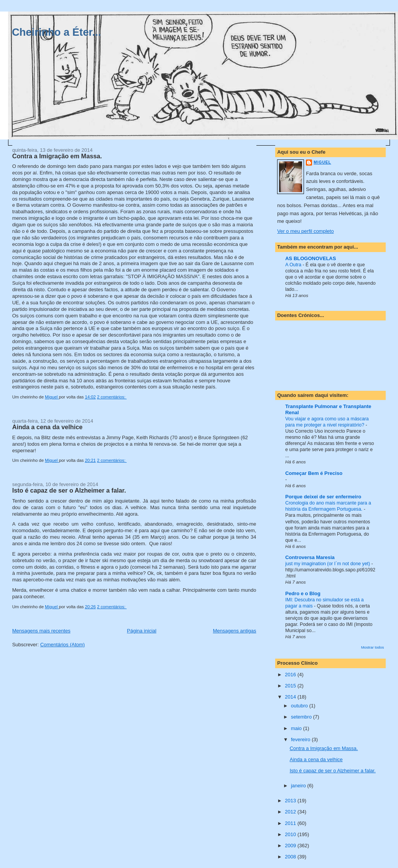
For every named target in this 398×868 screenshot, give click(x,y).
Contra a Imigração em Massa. (57, 156)
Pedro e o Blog (303, 593)
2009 (291, 846)
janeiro (299, 786)
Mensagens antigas (235, 631)
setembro (302, 717)
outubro (300, 706)
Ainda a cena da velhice (47, 427)
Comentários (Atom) (63, 645)
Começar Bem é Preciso (314, 473)
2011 (291, 823)
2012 (291, 812)
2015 (291, 686)
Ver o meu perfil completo (305, 231)
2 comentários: (112, 397)
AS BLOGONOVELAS (310, 258)
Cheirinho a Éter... (56, 32)
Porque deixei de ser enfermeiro (323, 497)
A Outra (294, 265)
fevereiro (301, 739)
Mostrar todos (373, 647)
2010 (291, 834)
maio (297, 728)
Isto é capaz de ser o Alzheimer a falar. (69, 490)
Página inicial (142, 631)
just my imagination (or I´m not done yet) (328, 564)
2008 (291, 857)
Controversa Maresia (310, 557)
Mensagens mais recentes (41, 631)
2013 (291, 801)
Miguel (322, 162)
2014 (291, 697)
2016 (291, 675)
